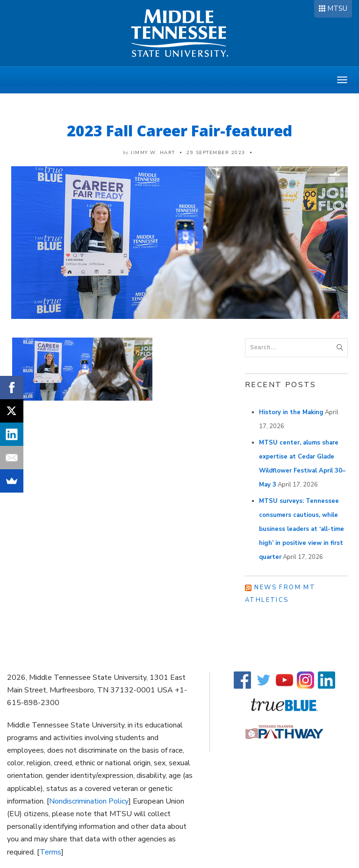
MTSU (337, 8)
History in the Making (291, 412)
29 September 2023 (216, 153)
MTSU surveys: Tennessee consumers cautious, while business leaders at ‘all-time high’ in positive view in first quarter (302, 529)
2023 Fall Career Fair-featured (179, 131)
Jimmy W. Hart (153, 153)
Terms (50, 852)
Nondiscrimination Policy (89, 801)
